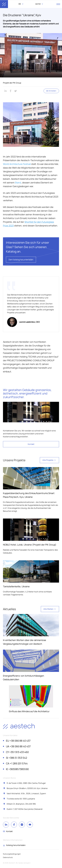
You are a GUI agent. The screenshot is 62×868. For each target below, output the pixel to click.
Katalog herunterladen (16, 845)
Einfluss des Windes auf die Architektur (29, 711)
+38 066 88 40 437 (18, 741)
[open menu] (58, 4)
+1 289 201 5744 (17, 764)
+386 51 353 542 (16, 758)
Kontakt (31, 444)
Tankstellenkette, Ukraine (16, 586)
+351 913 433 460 (17, 752)
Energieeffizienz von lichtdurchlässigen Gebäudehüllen (24, 678)
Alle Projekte (49, 460)
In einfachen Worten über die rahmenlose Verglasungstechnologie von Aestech (25, 642)
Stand (18, 183)
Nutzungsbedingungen (12, 854)
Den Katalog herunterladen (21, 260)
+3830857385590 (17, 769)
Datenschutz (8, 857)
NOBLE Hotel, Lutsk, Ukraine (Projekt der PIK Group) (30, 545)
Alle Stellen (50, 609)
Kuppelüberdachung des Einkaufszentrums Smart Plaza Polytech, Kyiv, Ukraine (29, 495)
